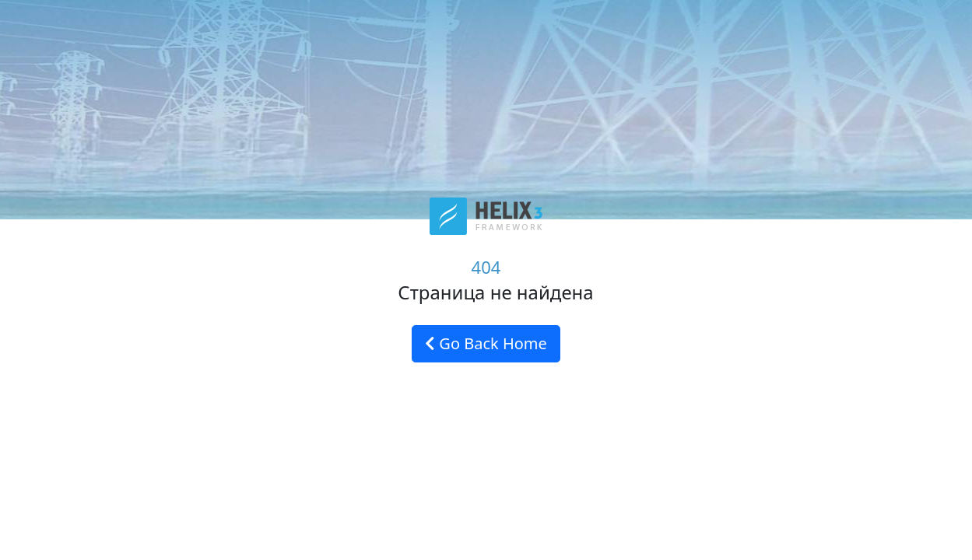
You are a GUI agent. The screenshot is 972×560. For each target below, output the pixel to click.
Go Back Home (486, 343)
